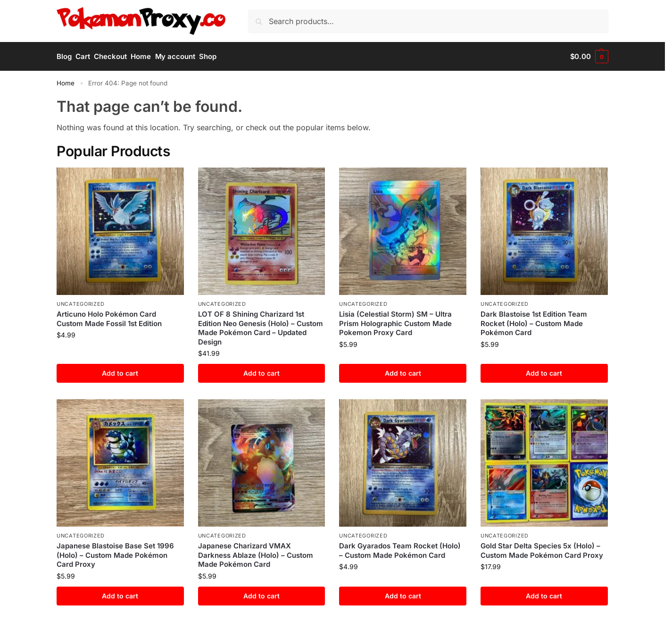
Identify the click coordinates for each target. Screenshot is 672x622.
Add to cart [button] (120, 373)
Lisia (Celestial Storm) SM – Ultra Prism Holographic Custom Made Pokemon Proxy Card (395, 323)
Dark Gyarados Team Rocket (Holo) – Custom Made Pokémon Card (400, 551)
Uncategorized (81, 304)
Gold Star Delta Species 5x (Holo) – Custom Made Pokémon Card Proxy (542, 551)
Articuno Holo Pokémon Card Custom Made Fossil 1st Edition (109, 319)
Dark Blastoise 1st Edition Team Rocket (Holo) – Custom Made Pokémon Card (534, 323)
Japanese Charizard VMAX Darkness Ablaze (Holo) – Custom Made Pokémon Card (256, 555)
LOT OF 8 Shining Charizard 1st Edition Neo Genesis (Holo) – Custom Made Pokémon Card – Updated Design (261, 328)
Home (66, 83)
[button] (589, 57)
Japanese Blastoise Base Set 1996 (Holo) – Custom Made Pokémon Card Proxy (115, 555)
